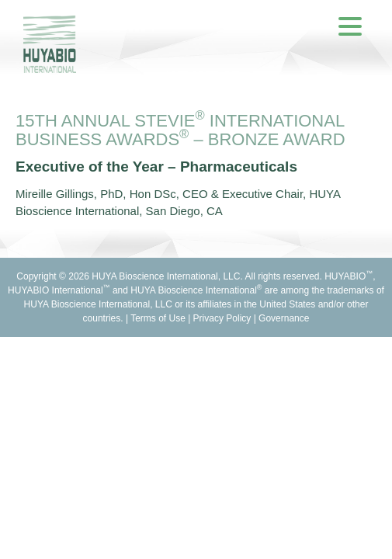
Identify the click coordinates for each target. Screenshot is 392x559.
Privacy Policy (222, 318)
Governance (284, 318)
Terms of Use (158, 318)
